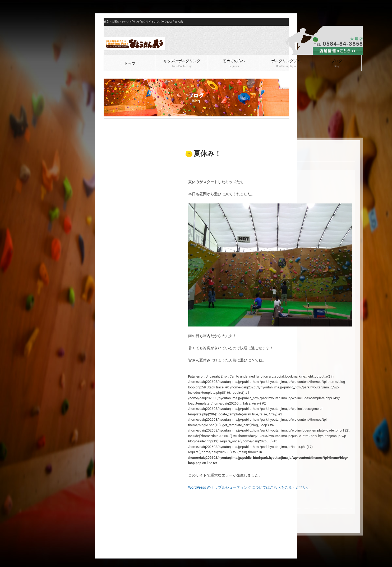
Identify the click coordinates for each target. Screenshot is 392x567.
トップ (130, 64)
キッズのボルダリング (182, 63)
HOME (108, 123)
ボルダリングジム (286, 63)
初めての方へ (234, 63)
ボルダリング (137, 123)
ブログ (337, 63)
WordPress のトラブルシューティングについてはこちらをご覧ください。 (250, 487)
